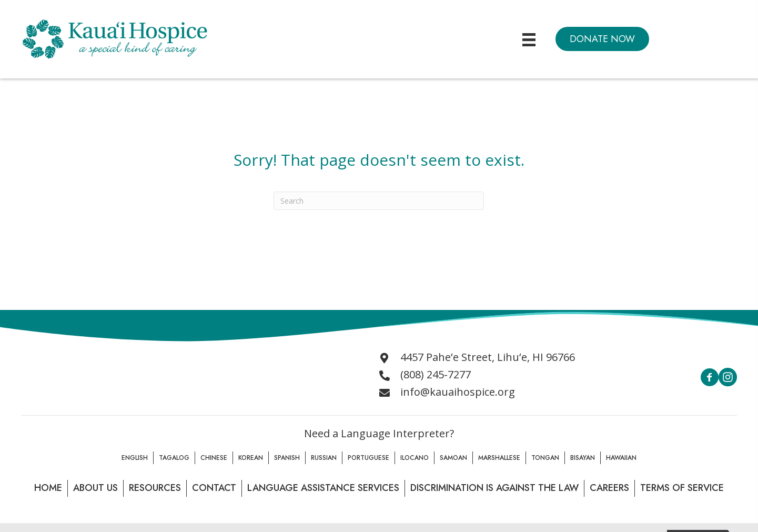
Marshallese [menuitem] (499, 458)
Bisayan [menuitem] (583, 458)
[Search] (379, 201)
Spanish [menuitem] (287, 458)
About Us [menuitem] (95, 488)
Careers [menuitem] (609, 488)
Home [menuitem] (48, 488)
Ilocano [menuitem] (415, 458)
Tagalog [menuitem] (174, 458)
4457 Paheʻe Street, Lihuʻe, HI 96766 (488, 357)
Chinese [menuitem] (214, 458)
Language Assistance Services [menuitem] (323, 488)
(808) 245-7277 (436, 374)
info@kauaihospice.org (458, 392)
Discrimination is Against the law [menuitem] (494, 488)
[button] (602, 39)
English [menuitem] (135, 458)
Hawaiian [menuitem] (621, 458)
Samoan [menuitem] (453, 458)
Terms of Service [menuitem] (682, 488)
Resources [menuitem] (155, 488)
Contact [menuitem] (214, 488)
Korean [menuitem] (251, 458)
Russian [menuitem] (324, 458)
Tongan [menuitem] (545, 458)
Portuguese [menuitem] (368, 458)
